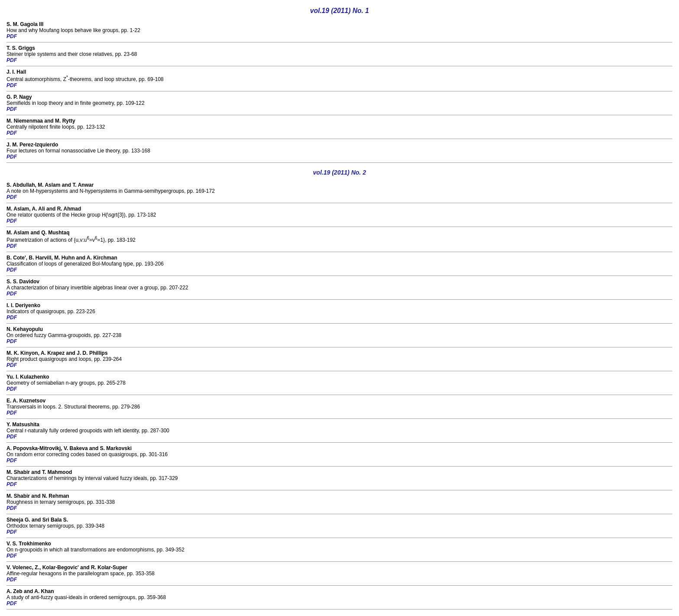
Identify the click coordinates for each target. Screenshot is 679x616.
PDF (12, 36)
